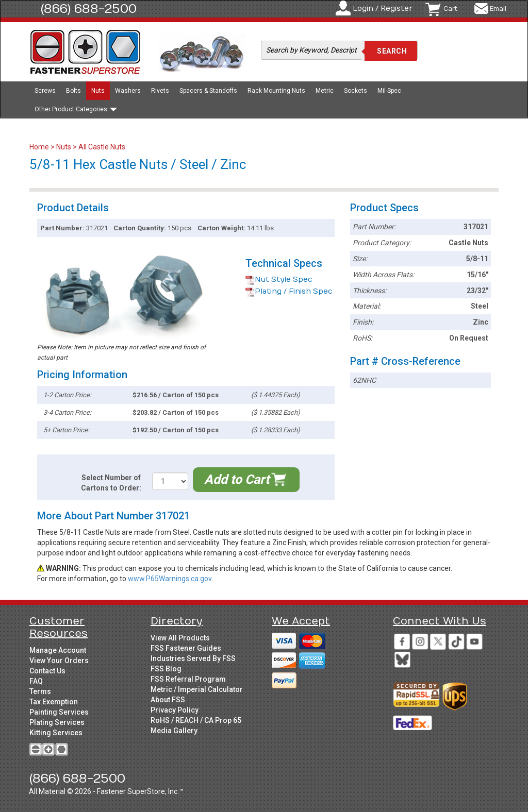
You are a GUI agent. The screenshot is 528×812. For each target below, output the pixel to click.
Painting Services (59, 712)
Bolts (73, 91)
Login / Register (383, 9)
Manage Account (58, 650)
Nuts (98, 91)
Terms (40, 691)
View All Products (180, 638)
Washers (128, 91)
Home (40, 147)
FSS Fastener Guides (186, 648)
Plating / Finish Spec (289, 291)
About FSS (168, 700)
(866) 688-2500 (89, 9)
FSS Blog (166, 669)
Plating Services (57, 722)
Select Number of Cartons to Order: (111, 483)
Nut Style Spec (279, 280)
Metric (325, 91)
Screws (45, 91)
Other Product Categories (76, 109)
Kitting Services (56, 733)
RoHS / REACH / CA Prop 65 (196, 720)
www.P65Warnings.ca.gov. (170, 579)
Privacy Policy (175, 710)
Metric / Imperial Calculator (197, 689)
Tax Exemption (54, 702)
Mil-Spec (389, 91)
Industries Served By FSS (193, 658)
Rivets (160, 91)
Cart (450, 9)
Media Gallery (174, 731)
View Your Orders (59, 661)
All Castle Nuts (102, 147)
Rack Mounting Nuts (276, 91)
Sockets (356, 91)
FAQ (36, 681)
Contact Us (47, 671)
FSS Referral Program (188, 679)
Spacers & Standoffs (208, 91)
